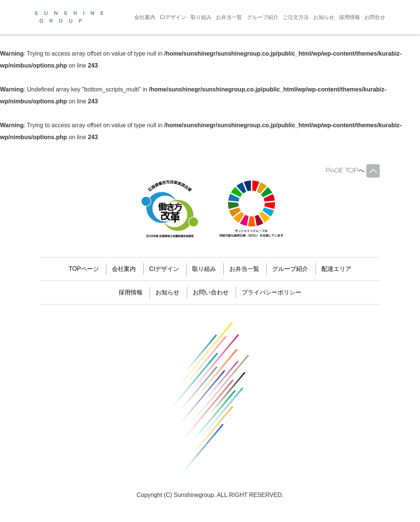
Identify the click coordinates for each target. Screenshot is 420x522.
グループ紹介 (263, 17)
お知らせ (324, 17)
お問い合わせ (211, 292)
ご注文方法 (296, 17)
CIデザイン (173, 17)
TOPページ (84, 269)
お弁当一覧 (229, 17)
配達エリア (336, 269)
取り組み (201, 17)
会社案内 (145, 17)
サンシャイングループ (210, 397)
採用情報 (350, 17)
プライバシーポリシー (272, 292)
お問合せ (375, 17)
